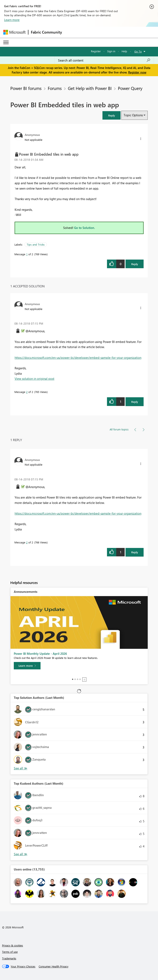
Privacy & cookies (13, 945)
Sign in (111, 51)
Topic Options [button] (133, 115)
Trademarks (9, 958)
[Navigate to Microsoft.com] (14, 32)
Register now (137, 72)
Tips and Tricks (36, 244)
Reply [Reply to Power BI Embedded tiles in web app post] (135, 264)
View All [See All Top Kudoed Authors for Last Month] (21, 854)
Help (124, 51)
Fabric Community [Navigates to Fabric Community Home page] (46, 32)
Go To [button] (138, 51)
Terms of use (10, 952)
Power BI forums (26, 88)
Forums (55, 88)
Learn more (12, 20)
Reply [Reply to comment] (135, 402)
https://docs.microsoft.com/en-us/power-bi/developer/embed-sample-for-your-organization (78, 358)
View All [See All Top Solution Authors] (21, 768)
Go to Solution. (85, 228)
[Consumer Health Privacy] (53, 966)
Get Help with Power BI (90, 88)
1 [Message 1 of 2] (27, 254)
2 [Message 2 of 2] (27, 392)
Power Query (130, 88)
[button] (112, 115)
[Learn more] (27, 666)
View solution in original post (34, 379)
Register (96, 51)
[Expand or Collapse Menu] (6, 42)
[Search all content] (104, 60)
